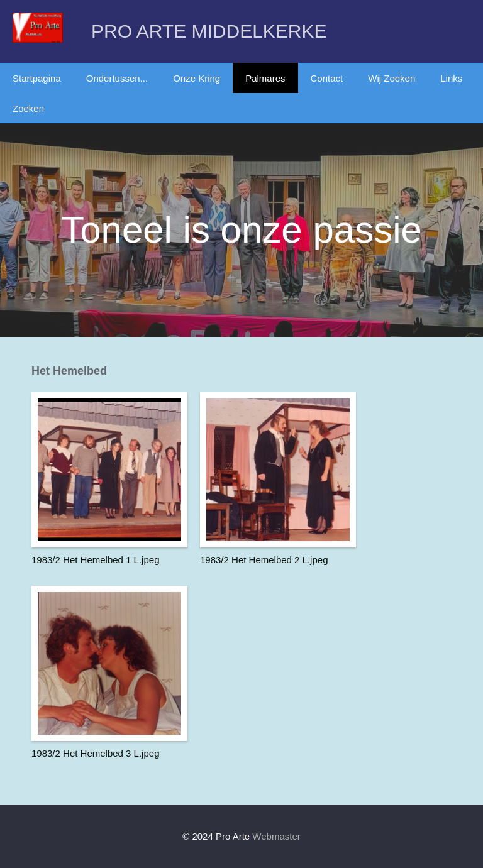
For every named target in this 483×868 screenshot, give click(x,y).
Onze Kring (197, 78)
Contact (327, 78)
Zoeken (28, 108)
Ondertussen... (117, 78)
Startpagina (37, 78)
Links (451, 78)
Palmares (265, 78)
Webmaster (276, 836)
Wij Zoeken (391, 78)
